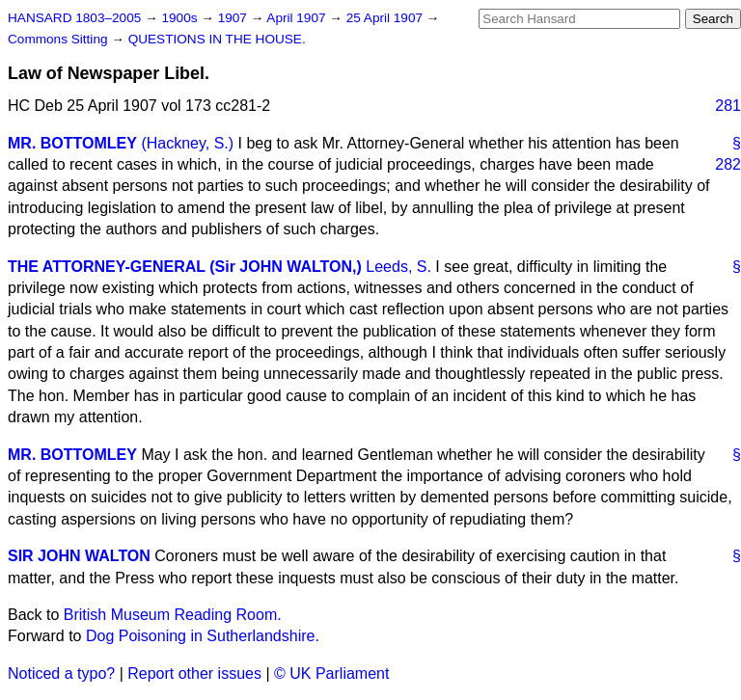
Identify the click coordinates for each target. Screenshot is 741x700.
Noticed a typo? (61, 673)
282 (728, 164)
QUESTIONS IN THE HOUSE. (217, 39)
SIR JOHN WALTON (79, 556)
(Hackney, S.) (187, 143)
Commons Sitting (59, 39)
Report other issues (194, 673)
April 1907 (298, 18)
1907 (234, 18)
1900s (181, 18)
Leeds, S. (398, 267)
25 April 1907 (386, 18)
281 (728, 106)
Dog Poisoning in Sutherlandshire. (203, 636)
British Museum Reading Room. (173, 615)
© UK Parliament (331, 673)
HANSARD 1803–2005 (74, 18)
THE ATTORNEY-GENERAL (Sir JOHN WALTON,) (185, 267)
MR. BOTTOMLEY (72, 143)
